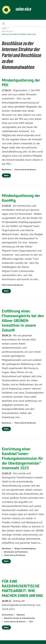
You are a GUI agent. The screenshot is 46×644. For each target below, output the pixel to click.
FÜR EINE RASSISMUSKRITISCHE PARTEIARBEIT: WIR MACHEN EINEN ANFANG (22, 588)
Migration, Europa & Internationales (20, 618)
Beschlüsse (7, 31)
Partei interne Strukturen (25, 170)
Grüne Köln (23, 9)
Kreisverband (7, 615)
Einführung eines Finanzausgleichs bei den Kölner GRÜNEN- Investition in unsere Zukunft (23, 321)
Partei (5, 28)
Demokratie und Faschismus (16, 552)
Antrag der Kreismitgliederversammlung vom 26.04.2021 (21, 605)
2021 (31, 622)
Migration (21, 615)
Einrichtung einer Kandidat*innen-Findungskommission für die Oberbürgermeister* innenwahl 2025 (22, 458)
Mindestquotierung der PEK (21, 82)
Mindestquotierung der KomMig (21, 198)
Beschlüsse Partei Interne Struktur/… (19, 34)
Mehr (6, 175)
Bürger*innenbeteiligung (25, 548)
